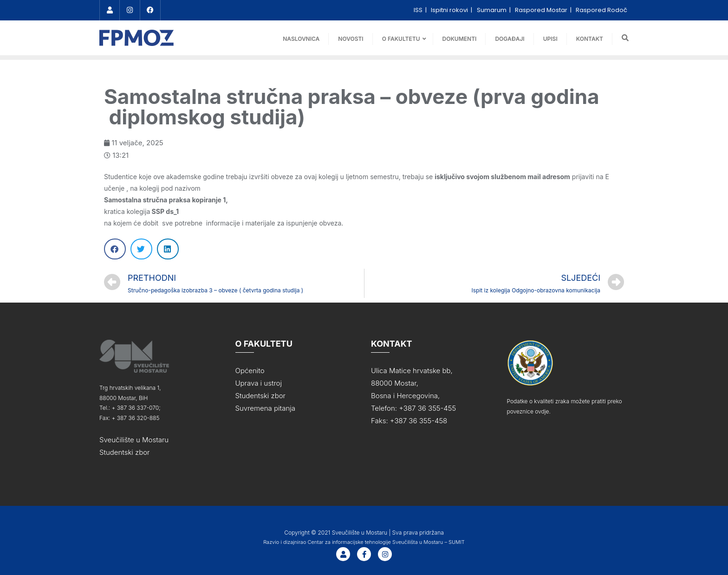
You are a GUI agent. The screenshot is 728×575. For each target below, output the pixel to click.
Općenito (250, 371)
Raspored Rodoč (601, 10)
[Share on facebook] (115, 249)
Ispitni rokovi (450, 10)
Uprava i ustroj (259, 383)
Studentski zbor (125, 452)
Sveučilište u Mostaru (134, 440)
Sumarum (492, 10)
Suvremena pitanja (265, 408)
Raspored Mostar (542, 10)
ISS (419, 10)
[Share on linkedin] (168, 249)
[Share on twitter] (141, 249)
